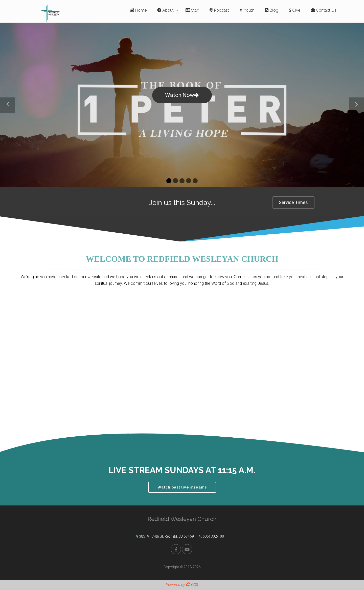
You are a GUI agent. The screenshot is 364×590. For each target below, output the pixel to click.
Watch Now (182, 95)
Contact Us (324, 10)
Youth (247, 10)
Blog (272, 10)
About (165, 10)
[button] (8, 105)
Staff (192, 10)
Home (138, 10)
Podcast (219, 10)
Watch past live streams (182, 487)
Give (295, 10)
